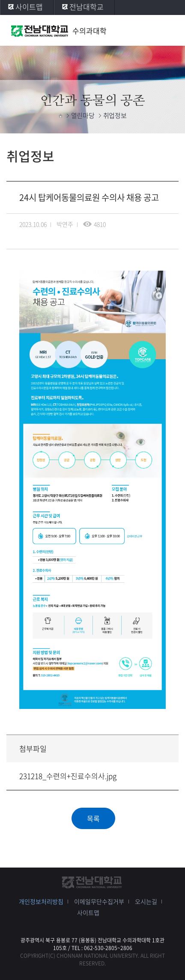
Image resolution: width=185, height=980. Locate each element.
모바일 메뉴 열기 (170, 31)
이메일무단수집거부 (99, 901)
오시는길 (146, 901)
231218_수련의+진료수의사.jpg (68, 776)
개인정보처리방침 (41, 901)
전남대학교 (87, 7)
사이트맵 (29, 7)
